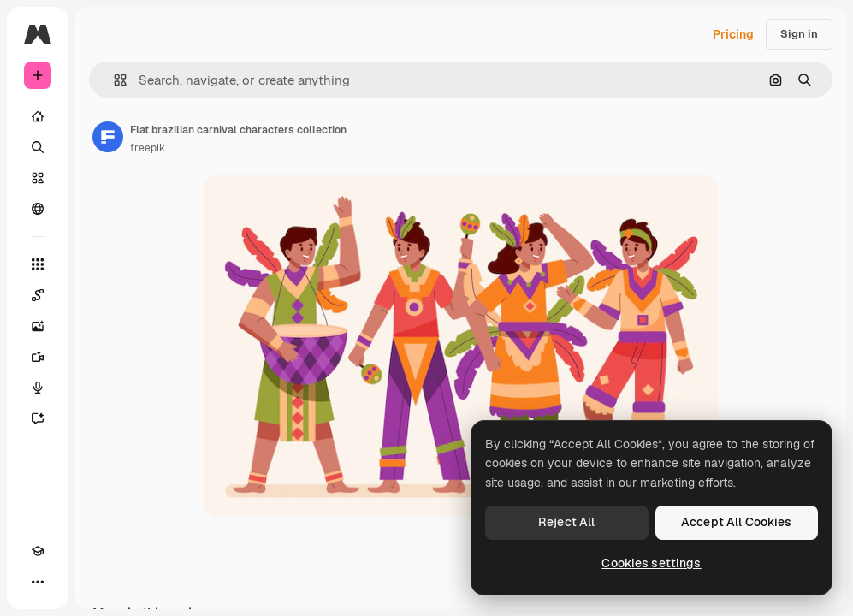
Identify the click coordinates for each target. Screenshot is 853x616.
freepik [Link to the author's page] (148, 148)
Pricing (733, 34)
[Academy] (38, 551)
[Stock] (38, 178)
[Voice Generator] (38, 388)
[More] (38, 582)
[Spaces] (38, 295)
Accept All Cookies (737, 522)
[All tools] (38, 264)
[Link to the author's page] (108, 137)
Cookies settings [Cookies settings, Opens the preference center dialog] (651, 563)
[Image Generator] (38, 326)
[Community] (38, 209)
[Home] (38, 116)
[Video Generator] (38, 357)
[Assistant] (38, 418)
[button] (113, 80)
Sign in (799, 34)
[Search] (38, 147)
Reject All (566, 522)
